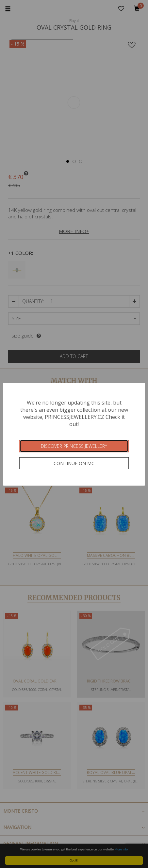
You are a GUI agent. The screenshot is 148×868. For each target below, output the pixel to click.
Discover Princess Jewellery (74, 446)
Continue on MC (74, 463)
